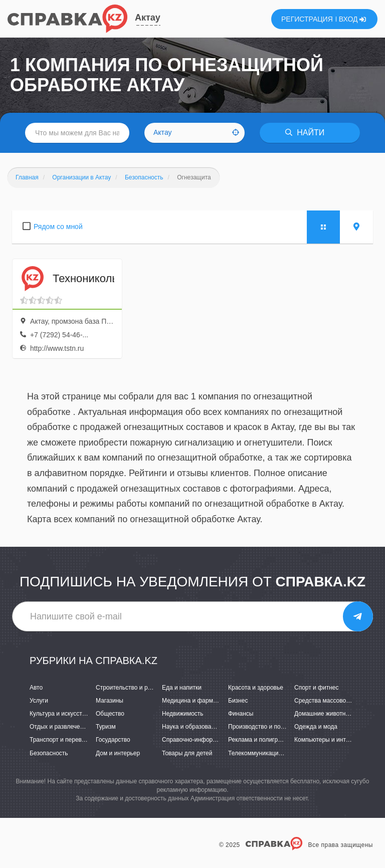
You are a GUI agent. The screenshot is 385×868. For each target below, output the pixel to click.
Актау (148, 18)
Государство (113, 740)
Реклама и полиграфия (260, 740)
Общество (110, 714)
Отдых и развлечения (60, 727)
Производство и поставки (263, 727)
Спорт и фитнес (317, 688)
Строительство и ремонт (130, 688)
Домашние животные (324, 714)
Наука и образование (191, 727)
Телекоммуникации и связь (266, 753)
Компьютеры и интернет (328, 740)
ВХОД (353, 19)
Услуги (39, 701)
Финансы (241, 714)
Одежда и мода (316, 727)
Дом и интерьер (118, 753)
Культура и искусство (59, 714)
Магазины (110, 701)
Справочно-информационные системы (216, 740)
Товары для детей (187, 753)
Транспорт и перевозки (62, 740)
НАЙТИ (305, 133)
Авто (36, 688)
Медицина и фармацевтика (200, 701)
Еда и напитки (182, 688)
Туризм (106, 727)
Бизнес (238, 701)
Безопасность (49, 753)
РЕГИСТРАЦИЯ (307, 19)
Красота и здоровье (256, 688)
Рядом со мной (58, 227)
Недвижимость (183, 714)
